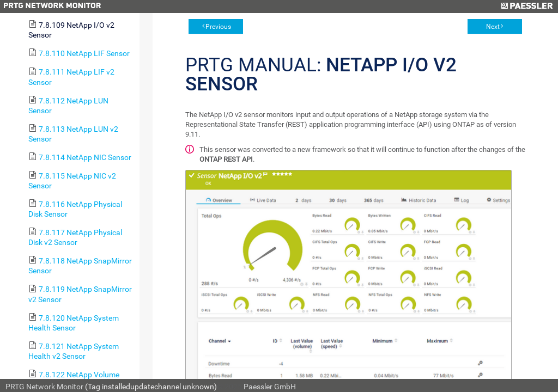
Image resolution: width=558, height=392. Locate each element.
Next (493, 27)
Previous (218, 27)
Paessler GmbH (270, 387)
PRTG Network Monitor (44, 387)
